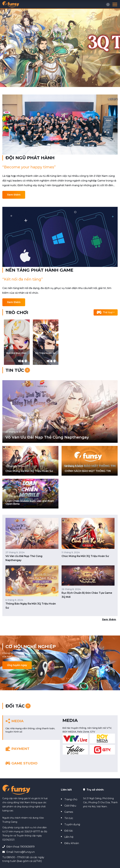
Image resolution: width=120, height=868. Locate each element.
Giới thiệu (70, 806)
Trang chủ (70, 799)
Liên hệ (68, 837)
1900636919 (27, 847)
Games (68, 812)
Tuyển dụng (72, 824)
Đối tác (68, 831)
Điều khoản (71, 843)
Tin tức (68, 818)
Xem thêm (14, 195)
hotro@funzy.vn (25, 852)
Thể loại (105, 312)
